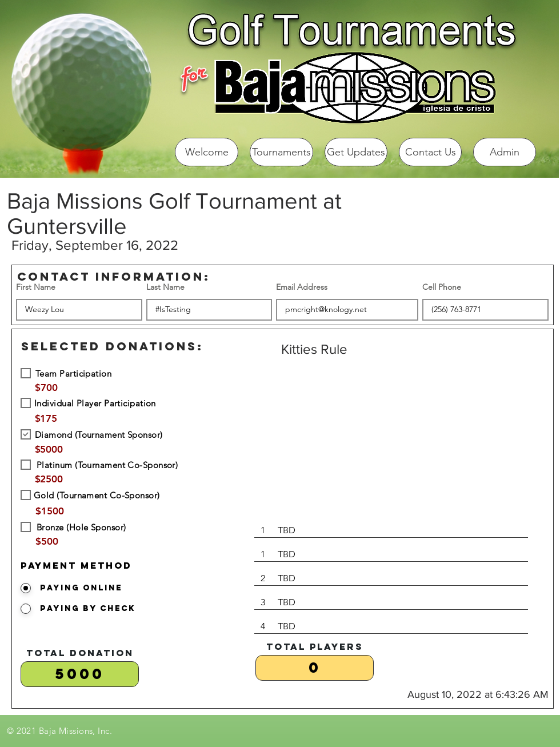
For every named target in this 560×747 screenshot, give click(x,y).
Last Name (165, 287)
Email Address (302, 287)
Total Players (315, 646)
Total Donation (80, 653)
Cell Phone (442, 287)
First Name (36, 287)
